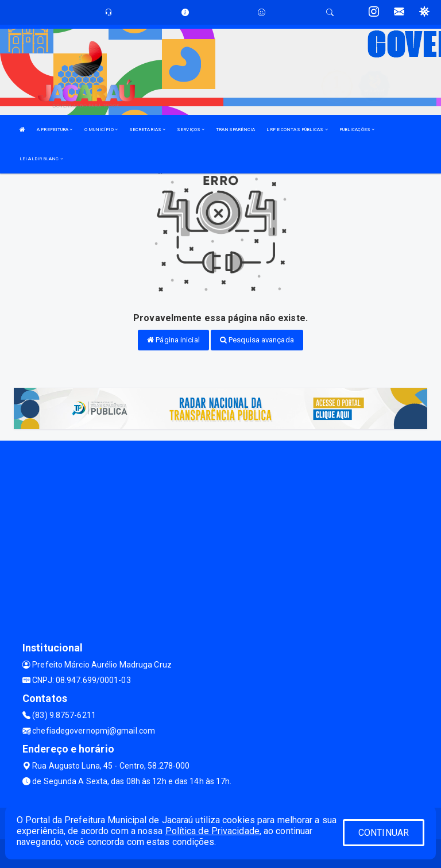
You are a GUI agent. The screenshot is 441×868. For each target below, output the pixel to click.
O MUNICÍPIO (101, 130)
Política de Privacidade (212, 831)
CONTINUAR (384, 833)
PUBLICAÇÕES (357, 130)
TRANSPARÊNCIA (235, 130)
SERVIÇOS (191, 130)
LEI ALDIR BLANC (41, 159)
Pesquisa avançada (257, 340)
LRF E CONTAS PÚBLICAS (297, 130)
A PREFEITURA (55, 130)
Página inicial (173, 340)
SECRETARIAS (147, 130)
